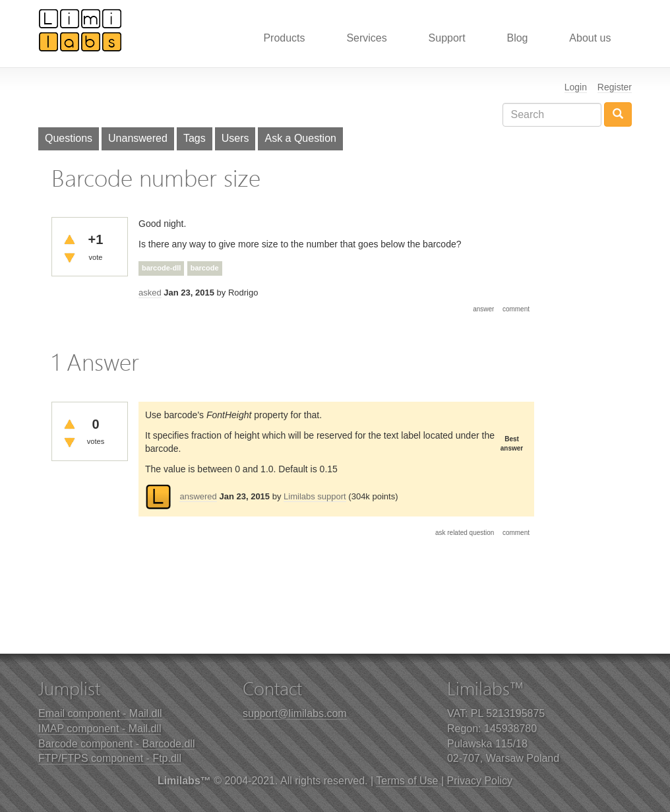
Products (284, 38)
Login (576, 87)
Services (366, 38)
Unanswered (138, 138)
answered (198, 496)
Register (615, 87)
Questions (69, 138)
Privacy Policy (480, 781)
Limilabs (80, 30)
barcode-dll (161, 268)
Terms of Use (407, 781)
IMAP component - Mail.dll (100, 729)
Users (235, 138)
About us (590, 38)
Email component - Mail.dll (100, 713)
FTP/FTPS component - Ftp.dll (110, 758)
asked (150, 293)
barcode (205, 268)
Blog (517, 38)
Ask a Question (300, 138)
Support (447, 38)
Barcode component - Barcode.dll (116, 744)
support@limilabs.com (295, 713)
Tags (195, 138)
